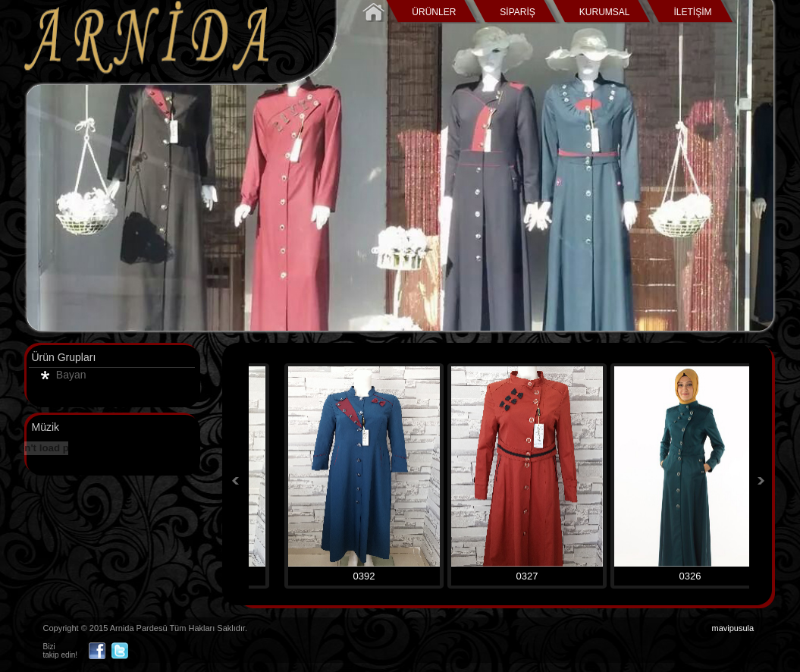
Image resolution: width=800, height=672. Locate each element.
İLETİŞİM (692, 12)
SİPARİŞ (517, 12)
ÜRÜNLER (434, 12)
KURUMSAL (605, 12)
